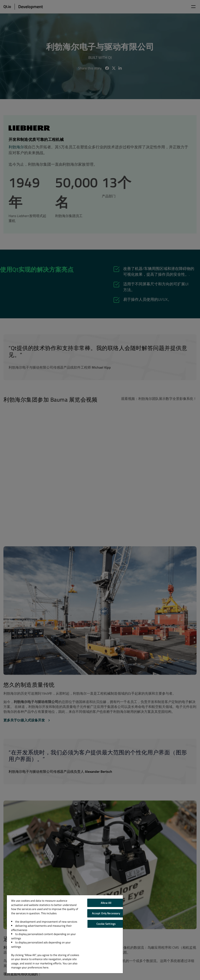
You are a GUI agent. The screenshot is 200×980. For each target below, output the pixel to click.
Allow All (106, 903)
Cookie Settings (106, 924)
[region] (65, 934)
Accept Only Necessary (106, 913)
